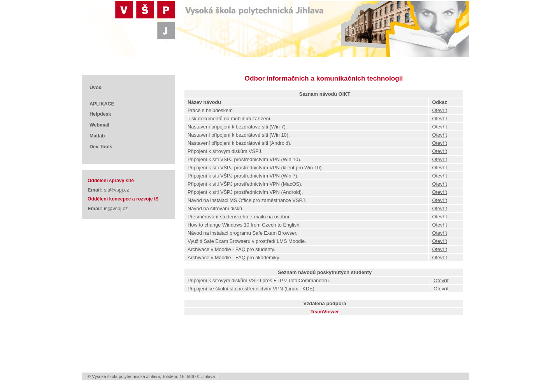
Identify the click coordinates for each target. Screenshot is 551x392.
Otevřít (439, 110)
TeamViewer (325, 312)
